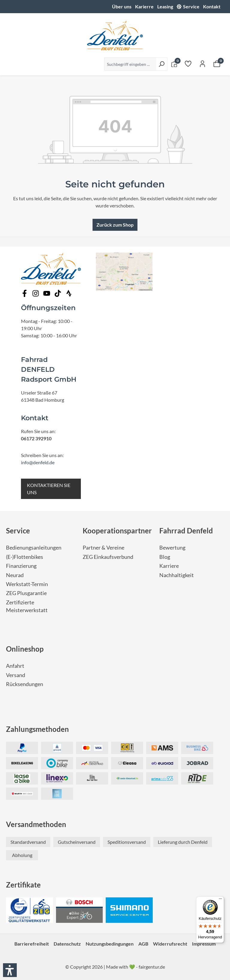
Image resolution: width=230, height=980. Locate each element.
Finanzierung (21, 566)
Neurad (15, 575)
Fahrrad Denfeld (186, 531)
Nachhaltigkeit (177, 575)
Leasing (165, 6)
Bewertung (172, 548)
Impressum (204, 944)
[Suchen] (162, 64)
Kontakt (212, 6)
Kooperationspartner (117, 531)
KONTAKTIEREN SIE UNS (49, 489)
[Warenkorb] (217, 63)
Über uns (122, 6)
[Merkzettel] (188, 63)
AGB (143, 944)
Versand (16, 675)
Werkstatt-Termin (27, 584)
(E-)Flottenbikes (25, 557)
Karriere (169, 566)
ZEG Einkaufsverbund (108, 557)
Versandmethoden (36, 824)
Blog (165, 557)
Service (191, 6)
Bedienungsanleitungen (34, 548)
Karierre (144, 6)
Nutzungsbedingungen (110, 944)
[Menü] (220, 900)
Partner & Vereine (103, 548)
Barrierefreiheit (32, 944)
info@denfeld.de (38, 462)
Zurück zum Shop (115, 225)
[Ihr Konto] (202, 63)
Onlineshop (25, 649)
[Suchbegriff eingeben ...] (130, 64)
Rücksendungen (25, 684)
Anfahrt (15, 666)
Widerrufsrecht (170, 944)
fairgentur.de (152, 967)
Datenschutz (67, 944)
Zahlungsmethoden (37, 729)
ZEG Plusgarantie (26, 593)
